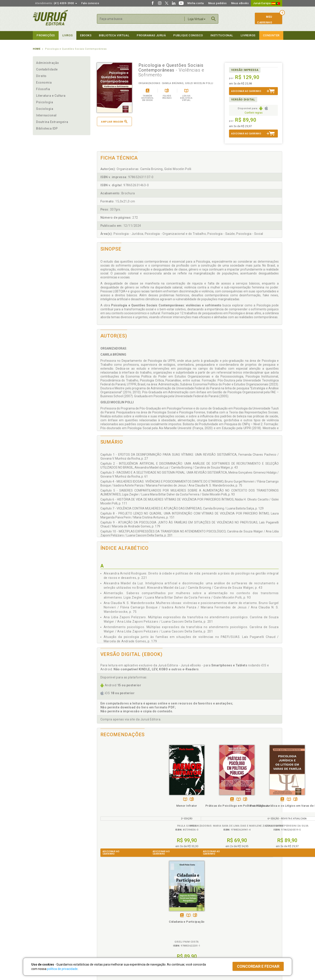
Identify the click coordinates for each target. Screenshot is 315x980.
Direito (41, 76)
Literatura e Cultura (51, 96)
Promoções (46, 35)
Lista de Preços (230, 916)
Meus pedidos (218, 3)
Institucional (222, 35)
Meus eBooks (240, 3)
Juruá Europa (267, 3)
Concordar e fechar (258, 966)
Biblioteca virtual (114, 35)
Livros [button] (67, 35)
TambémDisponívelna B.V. (118, 800)
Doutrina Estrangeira (52, 122)
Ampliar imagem (114, 122)
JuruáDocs (167, 934)
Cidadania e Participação (259, 806)
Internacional (46, 115)
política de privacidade (62, 969)
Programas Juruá (151, 35)
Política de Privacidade (110, 912)
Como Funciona (105, 939)
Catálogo (226, 912)
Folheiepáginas (125, 800)
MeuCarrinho (265, 20)
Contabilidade (47, 69)
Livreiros (248, 35)
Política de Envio (106, 921)
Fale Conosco (42, 935)
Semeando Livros (169, 916)
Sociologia (45, 109)
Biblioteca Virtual (111, 930)
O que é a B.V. (104, 934)
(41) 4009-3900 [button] (56, 3)
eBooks (86, 35)
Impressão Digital (44, 916)
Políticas (103, 907)
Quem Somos (42, 912)
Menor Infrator (120, 806)
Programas (167, 907)
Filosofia (43, 89)
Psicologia (45, 102)
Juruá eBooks (42, 926)
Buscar (213, 19)
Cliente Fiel (165, 912)
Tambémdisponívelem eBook (161, 800)
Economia (44, 83)
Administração (48, 63)
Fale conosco (90, 3)
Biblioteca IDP (47, 128)
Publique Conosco (188, 35)
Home (37, 49)
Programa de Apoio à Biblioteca (178, 926)
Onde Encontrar (43, 930)
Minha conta (196, 3)
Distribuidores (229, 921)
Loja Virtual (197, 19)
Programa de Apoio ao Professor (179, 921)
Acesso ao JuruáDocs (172, 939)
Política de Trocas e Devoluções (116, 916)
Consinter (271, 35)
